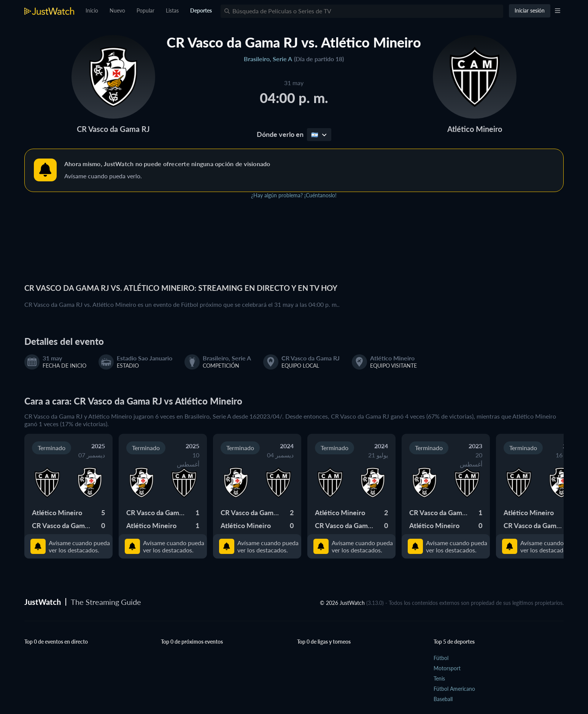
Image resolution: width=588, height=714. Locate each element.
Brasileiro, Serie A (268, 59)
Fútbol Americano (454, 689)
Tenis (439, 678)
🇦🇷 (319, 135)
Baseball (443, 699)
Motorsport (447, 668)
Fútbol (441, 658)
